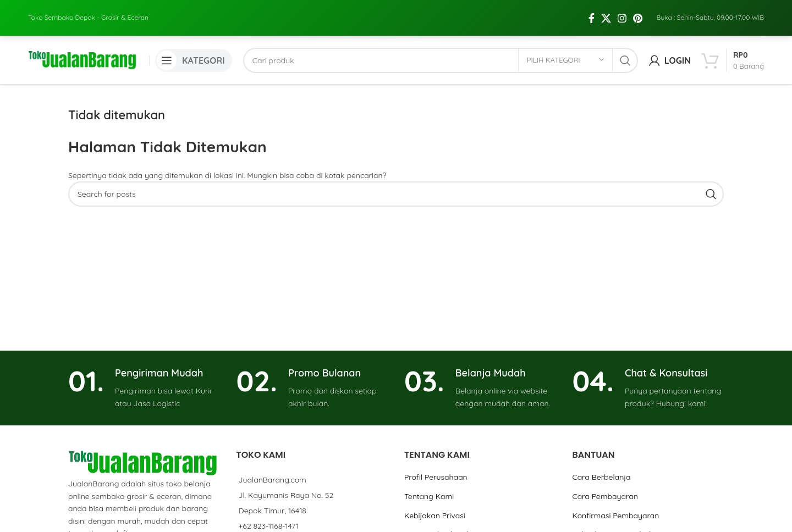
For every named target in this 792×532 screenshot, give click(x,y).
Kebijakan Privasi (435, 498)
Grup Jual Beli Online (441, 517)
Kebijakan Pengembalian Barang (631, 517)
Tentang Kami (429, 479)
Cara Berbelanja (601, 460)
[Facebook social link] (592, 8)
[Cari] (441, 42)
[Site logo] (83, 41)
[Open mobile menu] (194, 42)
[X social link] (606, 8)
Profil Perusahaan (436, 460)
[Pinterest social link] (638, 8)
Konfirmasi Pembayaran (615, 498)
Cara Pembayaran (605, 479)
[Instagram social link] (622, 8)
